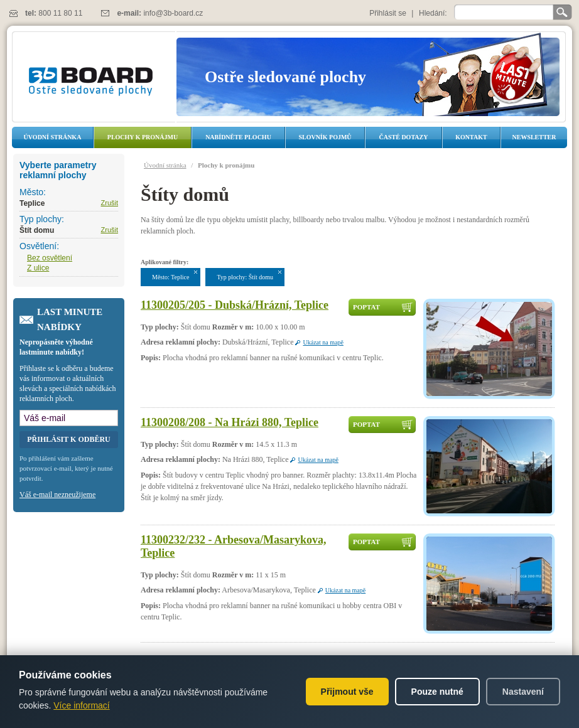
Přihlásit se (388, 13)
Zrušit (110, 203)
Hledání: (433, 13)
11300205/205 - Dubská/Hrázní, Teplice (235, 305)
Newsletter (534, 137)
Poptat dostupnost (376, 309)
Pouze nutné (437, 692)
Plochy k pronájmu (143, 137)
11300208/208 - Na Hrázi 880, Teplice (230, 422)
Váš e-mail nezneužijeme (57, 495)
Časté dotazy (404, 137)
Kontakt (471, 137)
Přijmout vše (347, 692)
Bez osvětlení (50, 258)
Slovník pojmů (325, 137)
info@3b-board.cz (173, 13)
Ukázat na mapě (323, 342)
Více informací (81, 705)
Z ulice (38, 268)
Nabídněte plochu (238, 137)
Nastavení (523, 692)
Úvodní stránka (53, 137)
